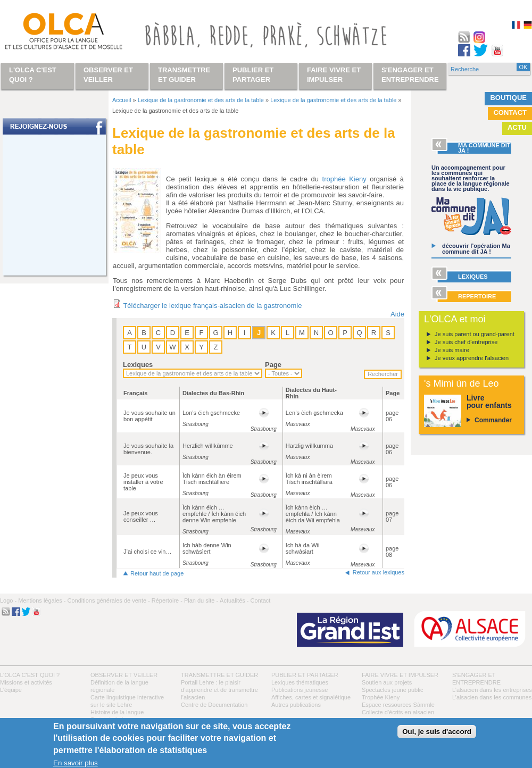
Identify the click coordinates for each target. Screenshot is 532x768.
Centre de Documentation (214, 705)
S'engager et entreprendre (410, 75)
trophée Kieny (344, 179)
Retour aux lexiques (379, 572)
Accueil (122, 100)
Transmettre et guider (219, 675)
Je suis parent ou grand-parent (475, 334)
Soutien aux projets (387, 682)
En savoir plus (76, 763)
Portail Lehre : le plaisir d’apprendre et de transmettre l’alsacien (219, 690)
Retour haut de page (157, 573)
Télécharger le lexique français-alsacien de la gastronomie (212, 306)
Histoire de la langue (117, 712)
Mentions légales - (42, 600)
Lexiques (138, 365)
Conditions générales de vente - (108, 600)
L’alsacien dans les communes (492, 697)
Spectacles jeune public (393, 690)
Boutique (508, 98)
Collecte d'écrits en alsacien (398, 712)
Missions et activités (26, 682)
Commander (493, 420)
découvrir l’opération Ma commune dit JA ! (476, 249)
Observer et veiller (124, 675)
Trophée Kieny (381, 697)
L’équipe (11, 690)
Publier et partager (305, 675)
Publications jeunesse (300, 690)
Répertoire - (167, 600)
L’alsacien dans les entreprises (492, 690)
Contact (510, 112)
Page (273, 365)
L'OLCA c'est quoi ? (30, 675)
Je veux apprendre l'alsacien (472, 358)
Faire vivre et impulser (400, 675)
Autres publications (296, 705)
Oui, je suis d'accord (437, 732)
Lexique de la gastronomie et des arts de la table (201, 100)
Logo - (8, 600)
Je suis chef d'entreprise (466, 342)
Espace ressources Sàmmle (398, 705)
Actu (517, 127)
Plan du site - (201, 600)
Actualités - (234, 600)
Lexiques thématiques (300, 682)
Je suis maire (452, 350)
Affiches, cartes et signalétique (311, 697)
